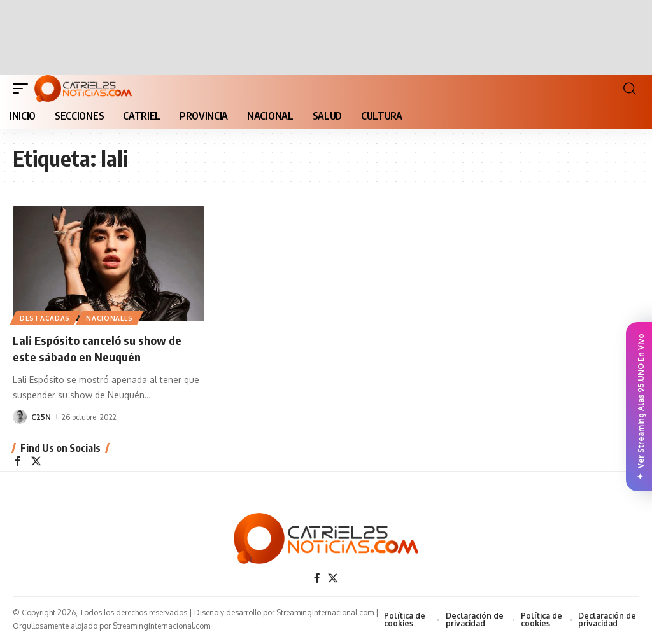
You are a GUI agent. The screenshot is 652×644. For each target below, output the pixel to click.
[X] (36, 462)
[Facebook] (18, 462)
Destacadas (46, 318)
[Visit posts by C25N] (20, 417)
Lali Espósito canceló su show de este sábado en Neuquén (102, 348)
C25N (41, 417)
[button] (24, 88)
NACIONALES (111, 318)
